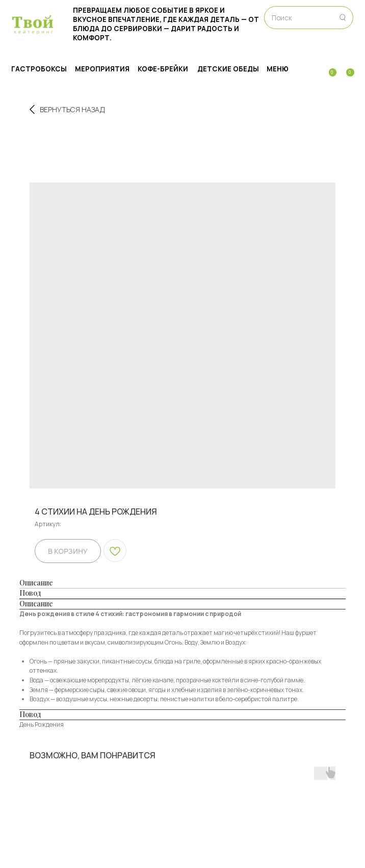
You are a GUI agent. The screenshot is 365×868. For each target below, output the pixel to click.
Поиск (282, 18)
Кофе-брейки (163, 69)
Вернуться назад (67, 109)
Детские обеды (228, 69)
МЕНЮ (278, 69)
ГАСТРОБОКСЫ (39, 69)
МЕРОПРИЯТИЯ (102, 69)
